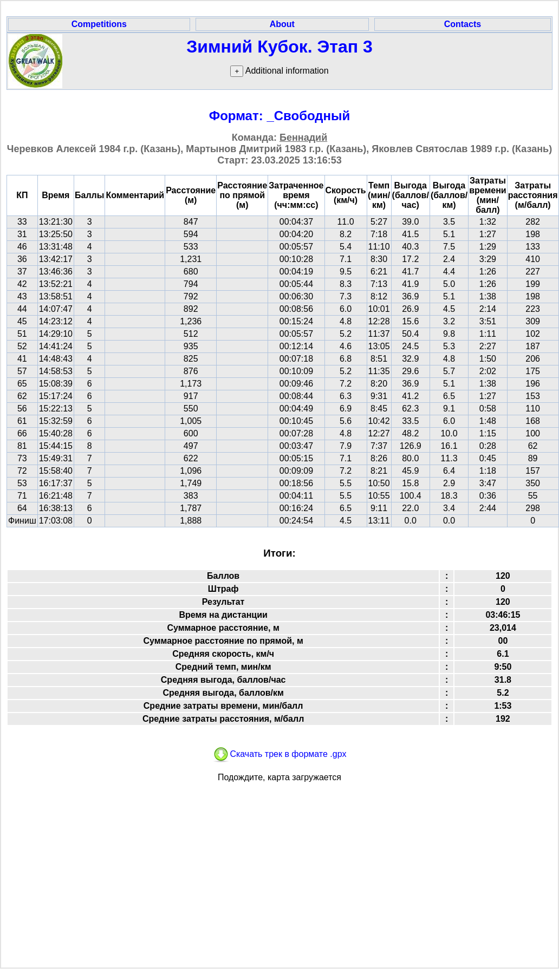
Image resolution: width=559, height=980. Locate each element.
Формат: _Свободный (280, 116)
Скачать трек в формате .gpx (279, 754)
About (282, 24)
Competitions (99, 24)
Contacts (463, 24)
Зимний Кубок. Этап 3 (279, 47)
